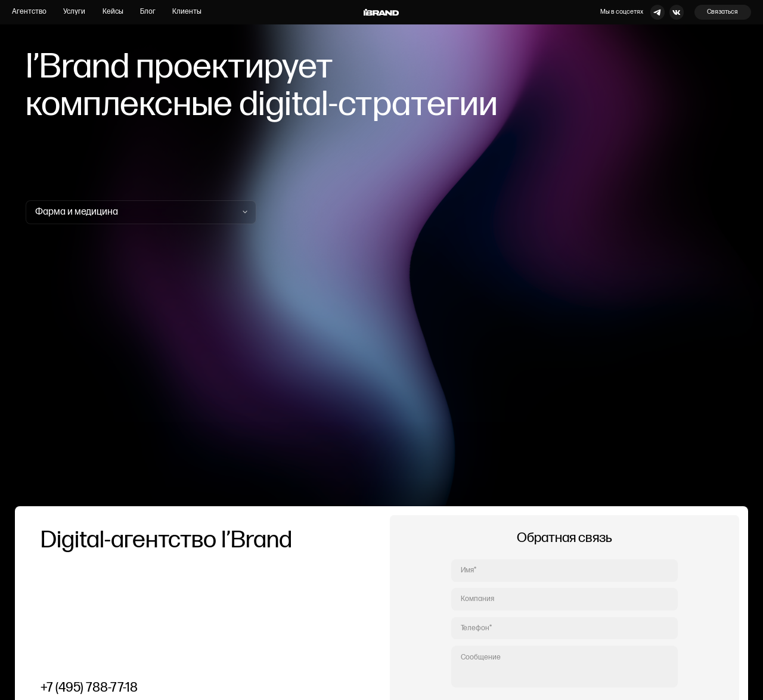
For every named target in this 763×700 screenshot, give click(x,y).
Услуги (74, 12)
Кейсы (113, 12)
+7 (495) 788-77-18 (89, 688)
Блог (148, 12)
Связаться (722, 12)
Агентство (29, 12)
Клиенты (187, 12)
